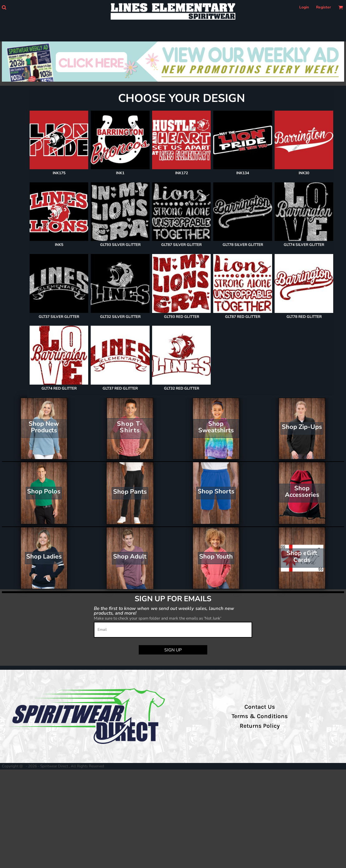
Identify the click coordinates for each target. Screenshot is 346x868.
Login (304, 7)
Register (324, 7)
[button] (4, 7)
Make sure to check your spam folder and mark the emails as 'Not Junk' (158, 618)
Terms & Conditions (260, 716)
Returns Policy (260, 726)
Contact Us (260, 707)
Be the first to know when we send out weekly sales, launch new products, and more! (164, 610)
